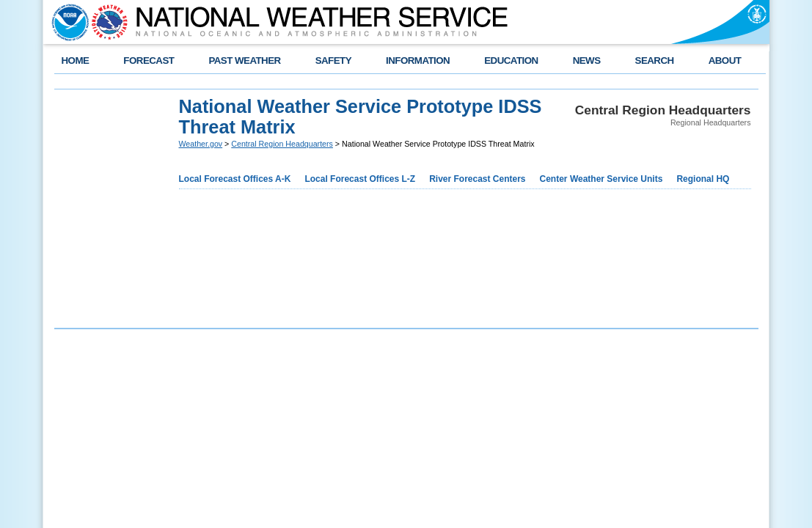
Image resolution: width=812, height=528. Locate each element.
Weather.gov (201, 144)
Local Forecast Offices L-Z (360, 179)
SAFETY (333, 60)
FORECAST (149, 60)
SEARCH (655, 60)
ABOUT (725, 60)
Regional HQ (703, 179)
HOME (76, 60)
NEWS (587, 60)
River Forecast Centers (477, 179)
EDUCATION (511, 60)
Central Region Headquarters (282, 144)
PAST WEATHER (244, 60)
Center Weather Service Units (601, 179)
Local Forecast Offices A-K (235, 179)
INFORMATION (418, 60)
